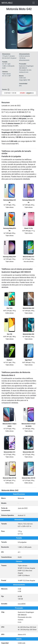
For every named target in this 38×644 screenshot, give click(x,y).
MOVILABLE (7, 3)
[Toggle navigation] (34, 3)
